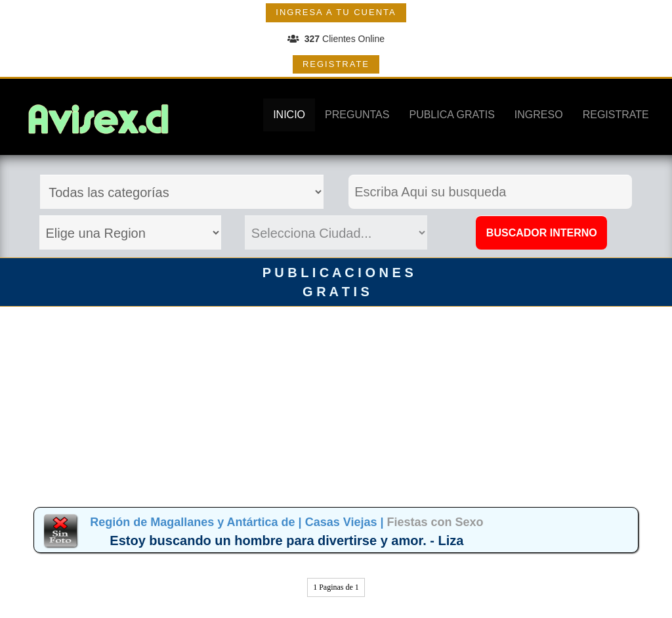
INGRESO (539, 115)
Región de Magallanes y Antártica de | (197, 522)
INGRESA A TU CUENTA (336, 12)
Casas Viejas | (346, 522)
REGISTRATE (336, 64)
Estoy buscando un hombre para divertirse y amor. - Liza (286, 541)
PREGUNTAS (357, 115)
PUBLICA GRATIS (451, 115)
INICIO (289, 115)
